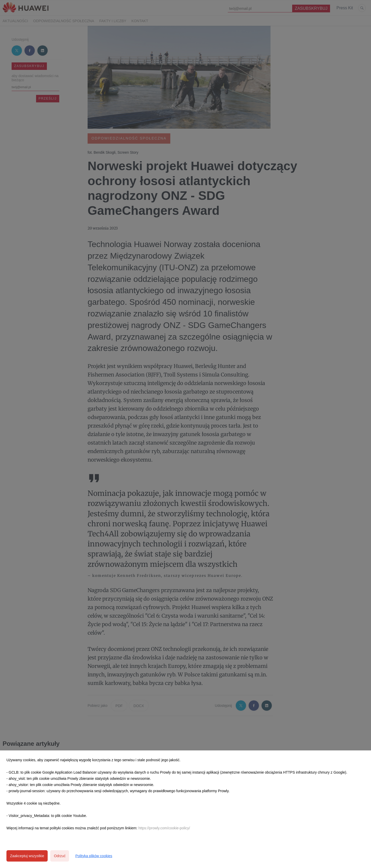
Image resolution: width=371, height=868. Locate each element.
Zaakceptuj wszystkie (27, 856)
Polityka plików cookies (94, 856)
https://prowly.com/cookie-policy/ (164, 828)
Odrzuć (60, 856)
